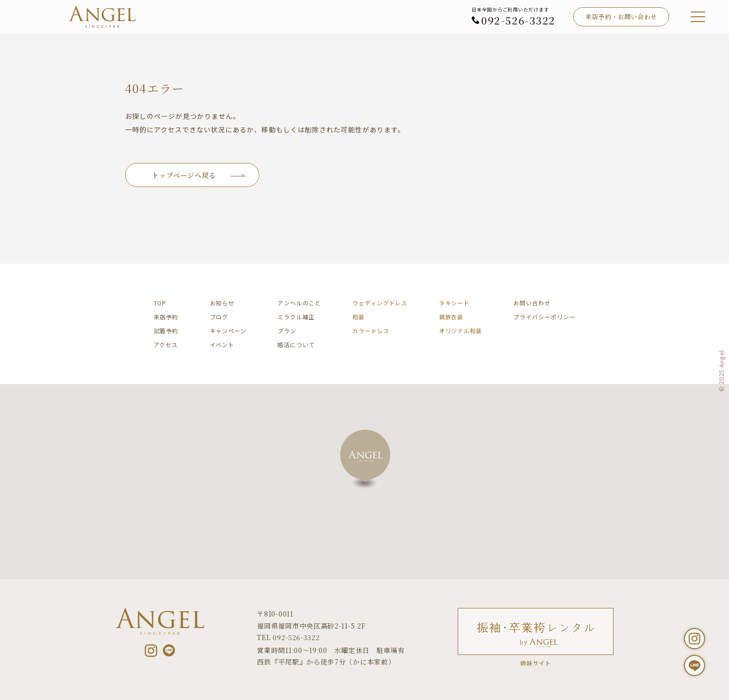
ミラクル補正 (296, 317)
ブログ (219, 317)
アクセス (166, 344)
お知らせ (222, 303)
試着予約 (166, 331)
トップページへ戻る (184, 175)
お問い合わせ (532, 303)
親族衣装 (451, 317)
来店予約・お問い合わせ (621, 17)
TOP (160, 303)
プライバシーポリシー (544, 317)
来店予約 (166, 317)
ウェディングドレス (380, 303)
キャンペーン (228, 331)
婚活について (296, 344)
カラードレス (371, 331)
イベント (222, 344)
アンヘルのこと (299, 303)
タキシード (455, 303)
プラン (287, 331)
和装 (359, 317)
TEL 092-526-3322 (288, 637)
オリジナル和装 (461, 331)
